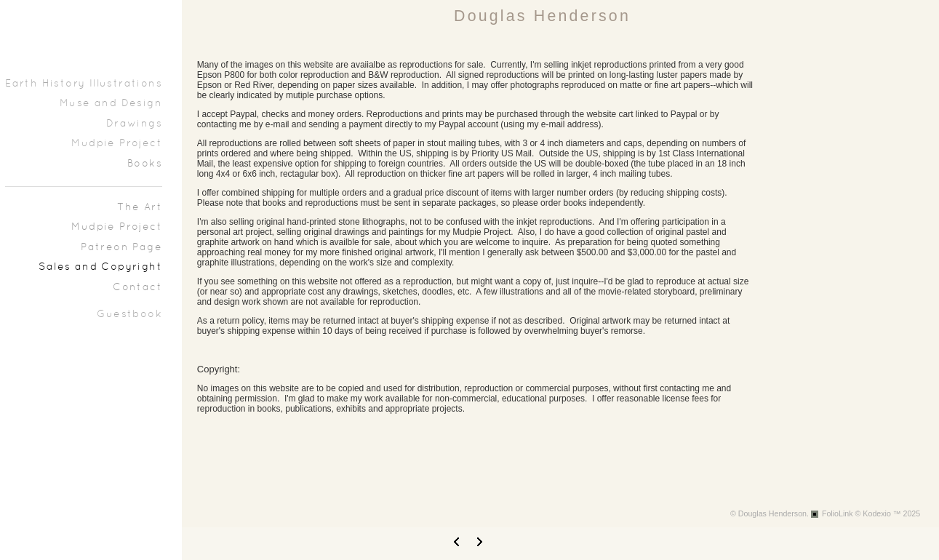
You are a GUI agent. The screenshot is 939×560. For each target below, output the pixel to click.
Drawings (134, 124)
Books (145, 164)
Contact (137, 288)
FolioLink (838, 513)
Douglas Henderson (542, 16)
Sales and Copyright (100, 267)
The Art (140, 208)
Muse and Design (111, 104)
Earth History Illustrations (84, 84)
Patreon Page (121, 248)
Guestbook (129, 315)
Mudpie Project (117, 144)
